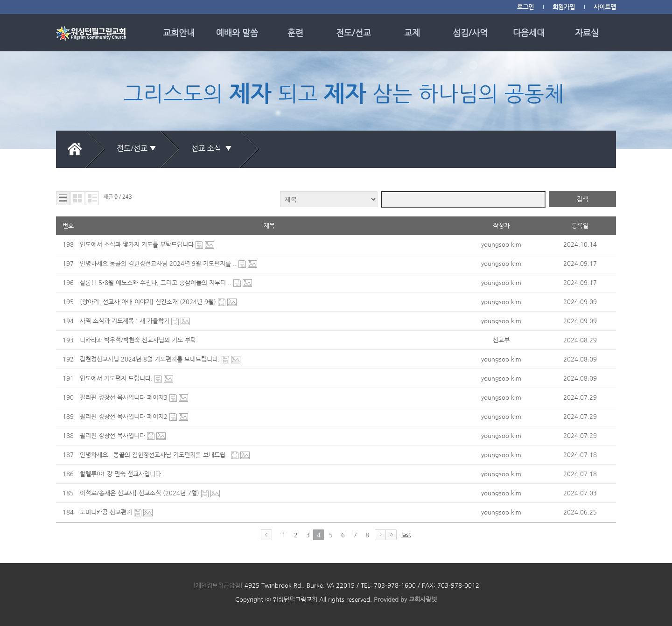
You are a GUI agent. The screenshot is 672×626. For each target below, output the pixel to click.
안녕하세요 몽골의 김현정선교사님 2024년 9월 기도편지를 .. (159, 263)
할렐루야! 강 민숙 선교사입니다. (121, 474)
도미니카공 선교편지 (107, 512)
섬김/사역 (470, 32)
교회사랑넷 (423, 599)
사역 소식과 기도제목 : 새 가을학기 (126, 321)
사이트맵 (605, 7)
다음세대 (529, 32)
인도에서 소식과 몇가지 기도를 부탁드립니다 (138, 244)
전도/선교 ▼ (136, 148)
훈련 (295, 32)
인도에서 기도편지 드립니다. (117, 378)
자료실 (587, 32)
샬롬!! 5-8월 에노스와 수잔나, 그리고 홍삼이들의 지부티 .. (157, 282)
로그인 (525, 7)
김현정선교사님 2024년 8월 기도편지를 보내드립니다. (151, 359)
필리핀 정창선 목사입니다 (113, 435)
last (406, 534)
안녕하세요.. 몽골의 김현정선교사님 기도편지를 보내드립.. (155, 455)
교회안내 (179, 32)
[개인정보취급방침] (218, 585)
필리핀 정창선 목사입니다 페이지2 (125, 416)
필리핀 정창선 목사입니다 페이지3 (125, 397)
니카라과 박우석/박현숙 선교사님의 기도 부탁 (138, 340)
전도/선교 (353, 32)
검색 (582, 199)
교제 (412, 32)
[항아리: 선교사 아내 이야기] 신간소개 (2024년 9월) (149, 302)
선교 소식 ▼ (213, 148)
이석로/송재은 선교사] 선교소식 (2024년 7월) (140, 493)
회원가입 (564, 7)
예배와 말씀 (237, 32)
